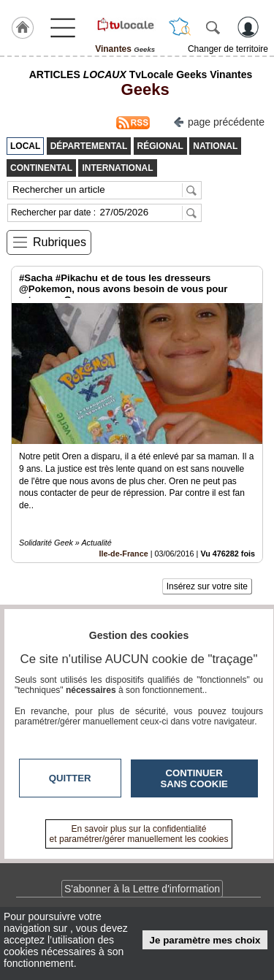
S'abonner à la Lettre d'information (142, 889)
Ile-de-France (124, 554)
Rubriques (60, 242)
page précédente (219, 121)
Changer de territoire (228, 49)
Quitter (70, 778)
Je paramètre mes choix (205, 940)
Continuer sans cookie (194, 778)
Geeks (140, 89)
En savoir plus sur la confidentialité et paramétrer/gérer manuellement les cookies (139, 834)
